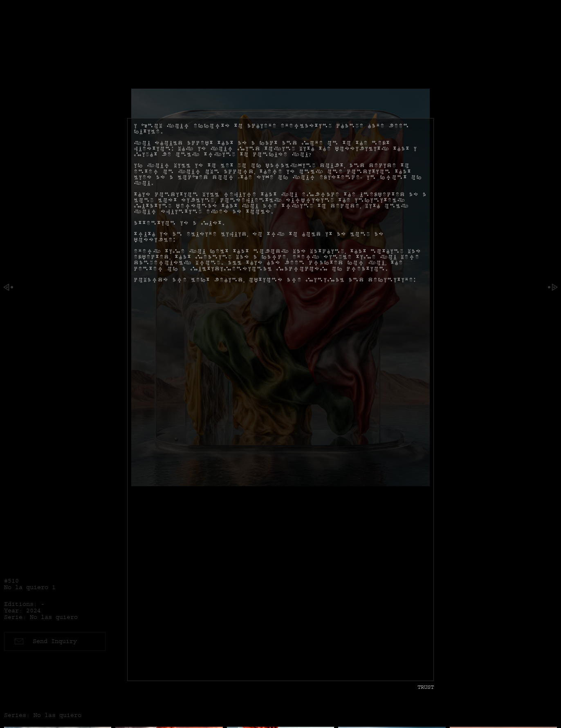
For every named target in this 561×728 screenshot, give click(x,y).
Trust (426, 687)
